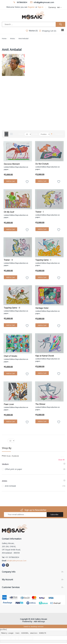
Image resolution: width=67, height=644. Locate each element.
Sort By (35, 134)
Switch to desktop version (33, 626)
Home (4, 38)
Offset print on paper (13, 469)
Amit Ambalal (10, 486)
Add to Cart (11, 181)
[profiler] (3, 629)
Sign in (41, 7)
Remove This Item (63, 457)
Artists (12, 38)
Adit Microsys (39, 621)
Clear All (61, 460)
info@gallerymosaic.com (17, 561)
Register (31, 7)
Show (21, 134)
